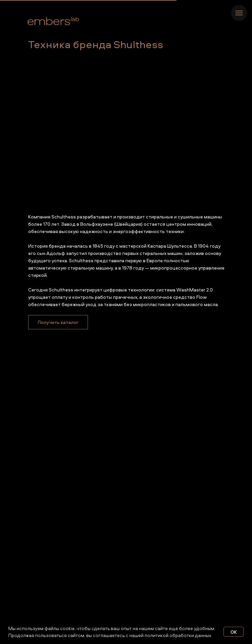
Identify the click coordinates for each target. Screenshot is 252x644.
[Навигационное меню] (239, 13)
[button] (58, 322)
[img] (54, 21)
